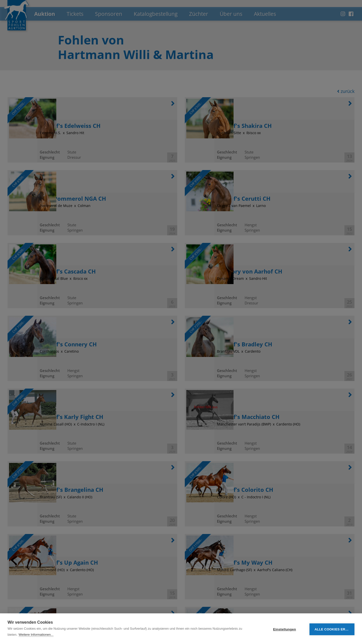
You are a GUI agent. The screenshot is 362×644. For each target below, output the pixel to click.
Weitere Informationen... (36, 635)
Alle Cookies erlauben (334, 629)
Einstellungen (284, 629)
